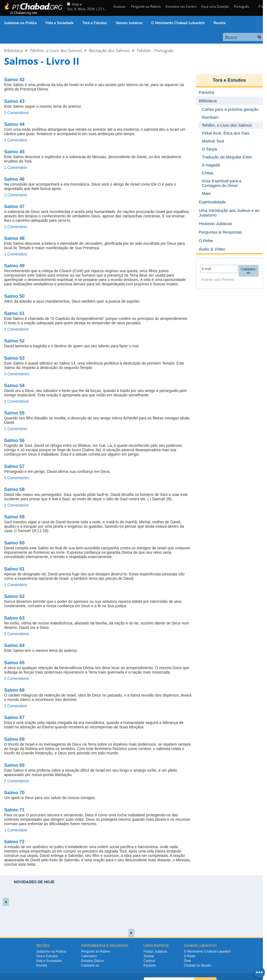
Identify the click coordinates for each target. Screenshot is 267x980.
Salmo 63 (14, 618)
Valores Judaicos (129, 23)
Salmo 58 (14, 489)
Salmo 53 (14, 358)
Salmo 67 (14, 718)
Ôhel (187, 961)
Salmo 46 (14, 179)
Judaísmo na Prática (20, 23)
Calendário (89, 956)
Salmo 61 (14, 569)
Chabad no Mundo (197, 965)
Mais (206, 193)
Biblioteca (13, 50)
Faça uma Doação (215, 6)
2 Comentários (17, 113)
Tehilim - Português (155, 50)
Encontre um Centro (181, 6)
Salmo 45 (14, 152)
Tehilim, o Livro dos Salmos (56, 50)
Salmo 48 (14, 238)
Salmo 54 (14, 386)
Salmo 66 (14, 690)
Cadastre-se (90, 965)
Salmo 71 (14, 810)
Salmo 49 (14, 266)
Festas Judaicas (155, 951)
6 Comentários (17, 478)
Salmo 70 (14, 793)
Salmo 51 (14, 313)
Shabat (149, 956)
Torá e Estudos (95, 23)
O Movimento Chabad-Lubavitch (178, 23)
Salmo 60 (14, 543)
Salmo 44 (14, 124)
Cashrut (149, 961)
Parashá (150, 965)
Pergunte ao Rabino (146, 6)
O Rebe (189, 956)
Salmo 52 (14, 341)
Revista (220, 23)
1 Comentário (16, 140)
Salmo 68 (14, 739)
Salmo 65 (14, 663)
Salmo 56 (14, 440)
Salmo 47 (14, 207)
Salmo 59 (14, 517)
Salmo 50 (14, 296)
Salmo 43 (14, 101)
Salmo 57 (14, 466)
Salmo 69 (14, 765)
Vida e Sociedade (60, 23)
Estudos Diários (93, 961)
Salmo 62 (14, 596)
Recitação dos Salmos (109, 50)
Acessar (119, 6)
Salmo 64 (14, 645)
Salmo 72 (14, 842)
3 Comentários (17, 329)
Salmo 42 (14, 80)
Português (242, 6)
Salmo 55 (14, 413)
